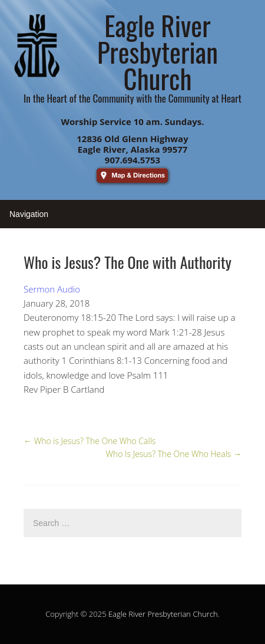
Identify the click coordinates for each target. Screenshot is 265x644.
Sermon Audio (52, 289)
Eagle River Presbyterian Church (163, 614)
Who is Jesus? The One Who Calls (90, 441)
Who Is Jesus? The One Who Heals (173, 454)
